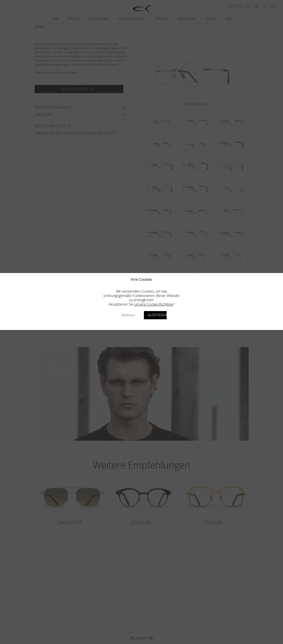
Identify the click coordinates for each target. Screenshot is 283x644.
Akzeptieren (157, 315)
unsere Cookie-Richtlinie (154, 304)
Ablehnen (128, 315)
